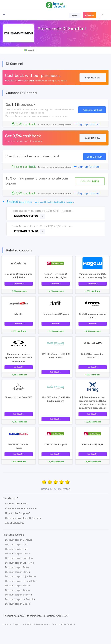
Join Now (89, 15)
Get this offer (19, 284)
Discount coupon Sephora (18, 595)
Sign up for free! (86, 124)
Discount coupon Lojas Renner (21, 576)
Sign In (75, 15)
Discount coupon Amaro (17, 590)
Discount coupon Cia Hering (19, 563)
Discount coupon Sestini (17, 585)
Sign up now (93, 77)
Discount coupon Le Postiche (20, 599)
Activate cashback (92, 110)
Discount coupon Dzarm (17, 554)
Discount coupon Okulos (17, 604)
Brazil (29, 50)
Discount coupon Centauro (19, 540)
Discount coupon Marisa (17, 572)
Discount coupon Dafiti (17, 549)
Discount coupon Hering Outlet (21, 581)
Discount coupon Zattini (17, 567)
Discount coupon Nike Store (19, 558)
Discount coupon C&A (16, 544)
